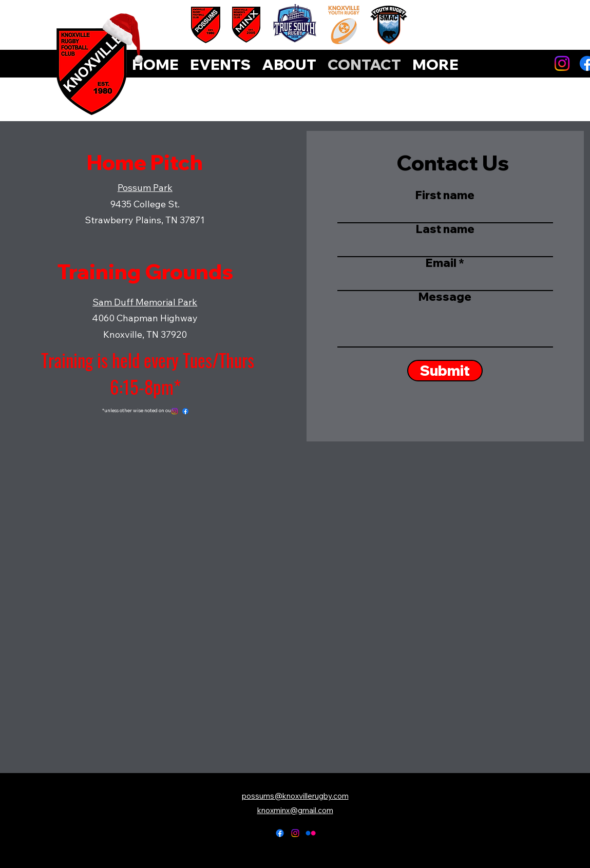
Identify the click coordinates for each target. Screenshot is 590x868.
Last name (445, 229)
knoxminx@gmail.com (295, 810)
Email (441, 263)
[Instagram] (562, 63)
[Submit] (445, 371)
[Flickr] (311, 833)
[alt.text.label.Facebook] (280, 833)
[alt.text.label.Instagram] (295, 833)
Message (445, 297)
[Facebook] (185, 411)
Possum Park (145, 188)
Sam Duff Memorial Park (145, 302)
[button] (435, 65)
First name (445, 195)
